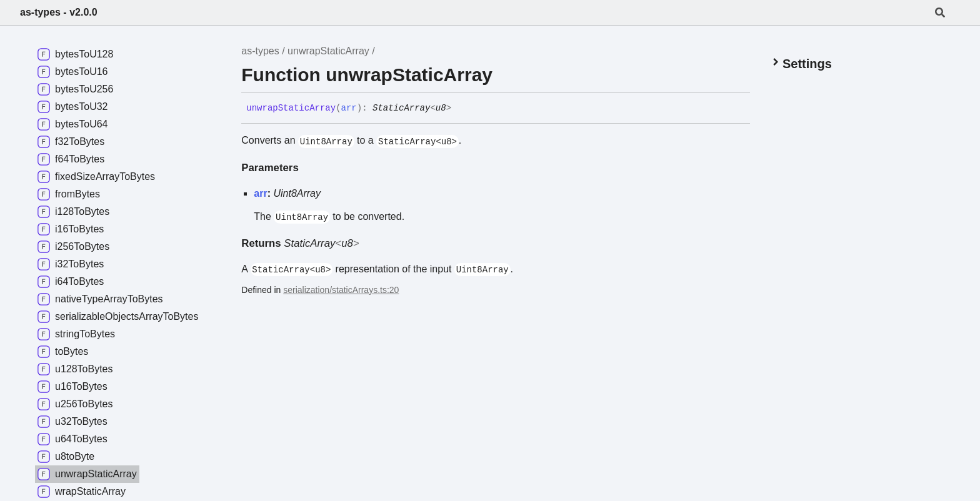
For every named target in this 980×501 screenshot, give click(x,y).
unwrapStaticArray (328, 51)
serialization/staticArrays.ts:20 (341, 290)
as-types (260, 51)
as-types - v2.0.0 (59, 12)
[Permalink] (461, 109)
